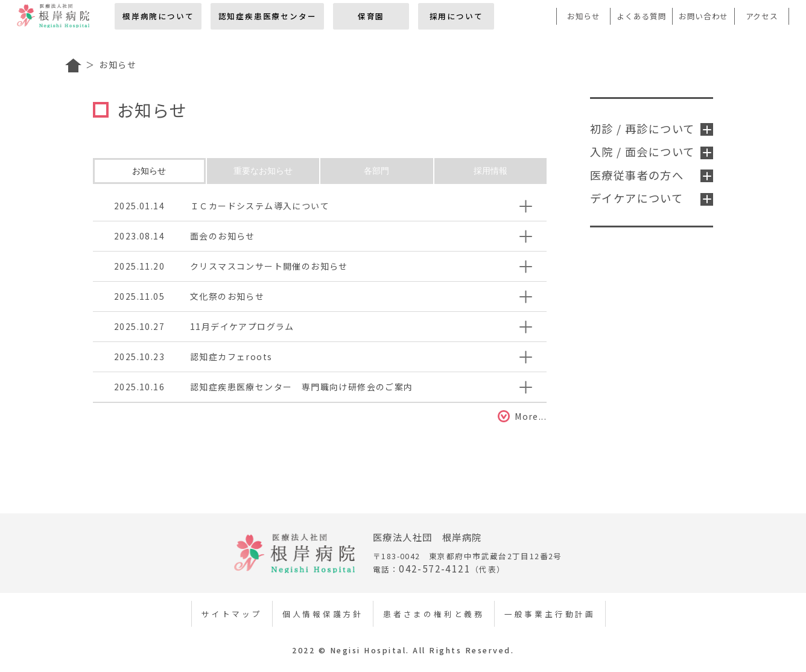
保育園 (371, 16)
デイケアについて (652, 198)
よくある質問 (641, 16)
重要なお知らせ (263, 171)
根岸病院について (158, 16)
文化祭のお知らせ (227, 296)
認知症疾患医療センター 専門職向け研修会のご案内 (302, 387)
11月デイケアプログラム (242, 326)
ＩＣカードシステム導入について (260, 206)
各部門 (376, 171)
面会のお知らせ (223, 236)
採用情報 (490, 171)
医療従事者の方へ (652, 175)
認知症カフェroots (231, 357)
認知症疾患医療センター (268, 16)
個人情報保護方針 (323, 614)
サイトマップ (232, 614)
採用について (456, 16)
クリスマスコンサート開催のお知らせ (269, 266)
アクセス (762, 16)
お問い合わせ (703, 16)
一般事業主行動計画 (550, 614)
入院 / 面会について (652, 151)
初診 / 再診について (652, 128)
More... (531, 416)
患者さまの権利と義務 (434, 614)
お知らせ (584, 16)
